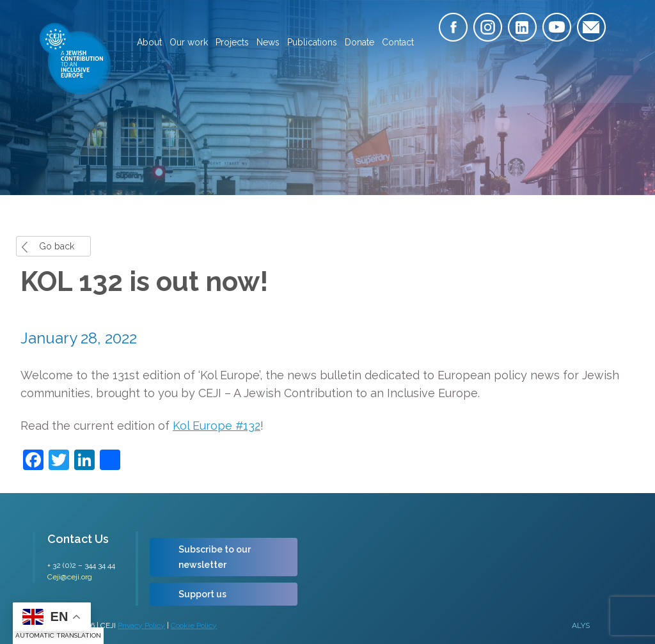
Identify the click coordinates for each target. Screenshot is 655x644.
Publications (312, 42)
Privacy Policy (141, 625)
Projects (232, 42)
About (149, 42)
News (268, 42)
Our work (189, 42)
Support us (202, 594)
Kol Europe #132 (217, 426)
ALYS (581, 625)
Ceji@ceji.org (70, 577)
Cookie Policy (194, 625)
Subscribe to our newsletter (215, 557)
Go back (57, 246)
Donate (359, 42)
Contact (398, 42)
